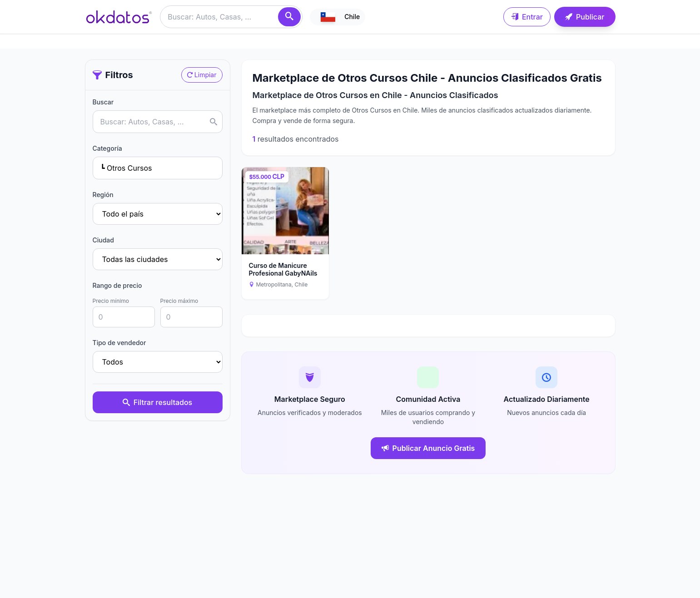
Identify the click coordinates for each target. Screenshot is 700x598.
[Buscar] (289, 17)
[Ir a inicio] (119, 17)
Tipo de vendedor (119, 343)
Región (103, 195)
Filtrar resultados (157, 402)
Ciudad (103, 240)
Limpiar (202, 75)
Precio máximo (179, 301)
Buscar (103, 102)
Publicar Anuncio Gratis (428, 448)
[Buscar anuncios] (231, 17)
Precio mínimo (111, 301)
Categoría (107, 148)
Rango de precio (117, 285)
